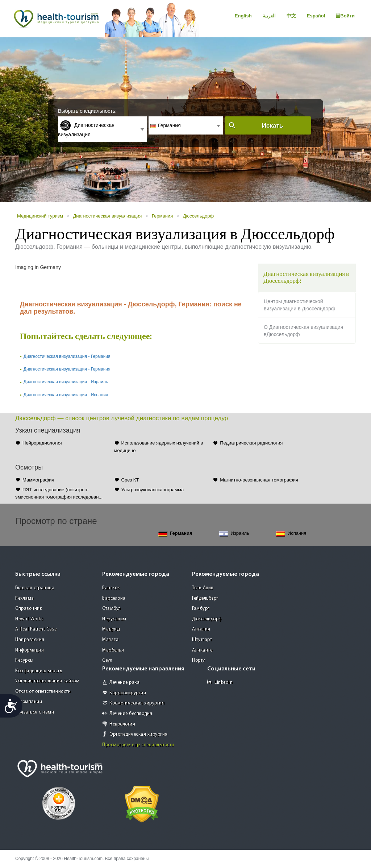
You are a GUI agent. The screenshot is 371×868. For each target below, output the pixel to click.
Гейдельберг (205, 598)
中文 (291, 16)
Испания (291, 534)
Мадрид (111, 629)
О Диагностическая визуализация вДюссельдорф (303, 331)
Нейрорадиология (42, 443)
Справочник (29, 609)
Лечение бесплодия (131, 714)
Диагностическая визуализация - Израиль (66, 382)
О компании (29, 702)
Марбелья (113, 650)
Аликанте (202, 650)
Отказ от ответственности (43, 692)
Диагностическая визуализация (107, 216)
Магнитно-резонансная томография (259, 480)
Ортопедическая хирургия (139, 734)
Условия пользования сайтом (47, 681)
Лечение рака (124, 683)
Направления (30, 640)
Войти (345, 16)
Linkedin (220, 682)
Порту (199, 660)
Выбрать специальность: (87, 111)
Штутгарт (202, 640)
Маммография (38, 480)
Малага (110, 640)
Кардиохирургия (128, 693)
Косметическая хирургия (137, 703)
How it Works (29, 619)
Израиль (234, 534)
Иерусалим (114, 619)
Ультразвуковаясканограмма (153, 490)
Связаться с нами (35, 712)
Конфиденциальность (39, 671)
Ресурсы (24, 660)
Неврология (122, 724)
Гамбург (201, 609)
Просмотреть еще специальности (138, 745)
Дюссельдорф (198, 216)
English (243, 16)
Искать (272, 126)
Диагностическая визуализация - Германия (67, 356)
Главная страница (35, 588)
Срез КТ (130, 480)
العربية (269, 16)
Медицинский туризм (40, 216)
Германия (162, 216)
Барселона (114, 598)
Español (316, 16)
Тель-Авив (203, 588)
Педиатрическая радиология (251, 443)
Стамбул (112, 609)
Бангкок (111, 588)
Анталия (201, 629)
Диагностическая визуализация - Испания (66, 395)
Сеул (107, 660)
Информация (30, 650)
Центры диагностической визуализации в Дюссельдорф (299, 305)
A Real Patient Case (36, 629)
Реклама (25, 598)
